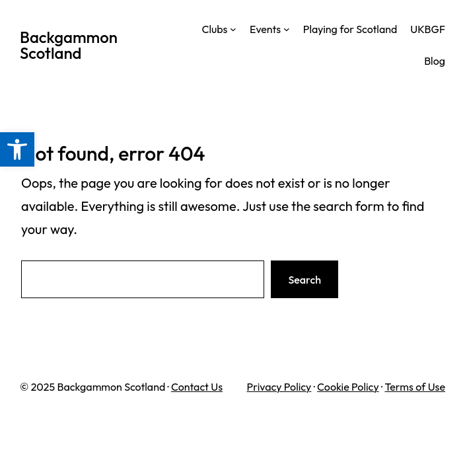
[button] (17, 149)
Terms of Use (415, 387)
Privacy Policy (279, 387)
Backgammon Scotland (69, 45)
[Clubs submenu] (233, 29)
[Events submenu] (287, 29)
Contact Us (197, 387)
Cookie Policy (348, 387)
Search (304, 280)
